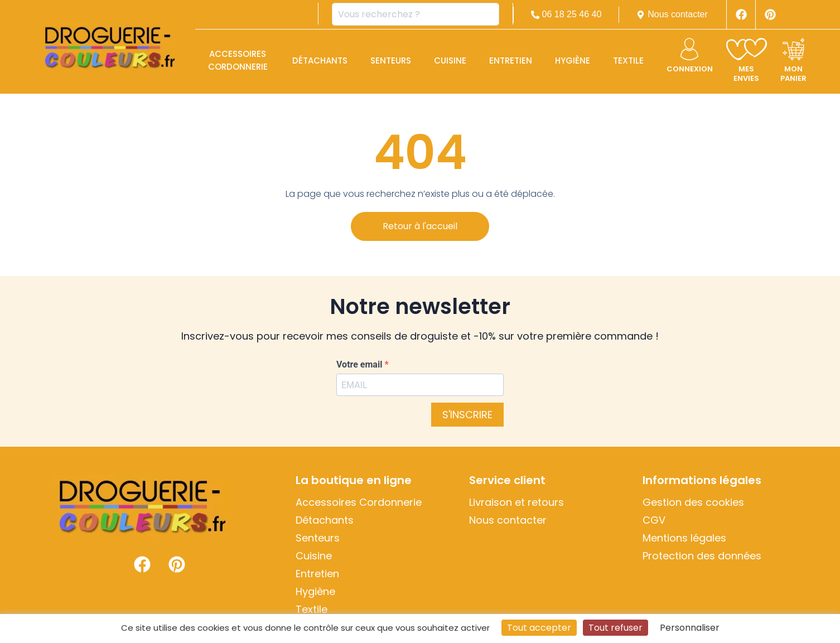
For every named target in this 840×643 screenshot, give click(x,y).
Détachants (320, 61)
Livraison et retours (516, 502)
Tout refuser (615, 628)
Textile (628, 61)
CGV (654, 520)
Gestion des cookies (693, 502)
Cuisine (450, 61)
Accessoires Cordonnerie (238, 60)
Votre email (360, 364)
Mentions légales (684, 538)
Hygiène (573, 61)
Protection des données (702, 556)
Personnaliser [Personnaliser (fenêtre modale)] (690, 628)
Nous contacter (508, 520)
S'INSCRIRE (467, 415)
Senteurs (391, 61)
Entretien (511, 61)
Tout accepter (539, 628)
